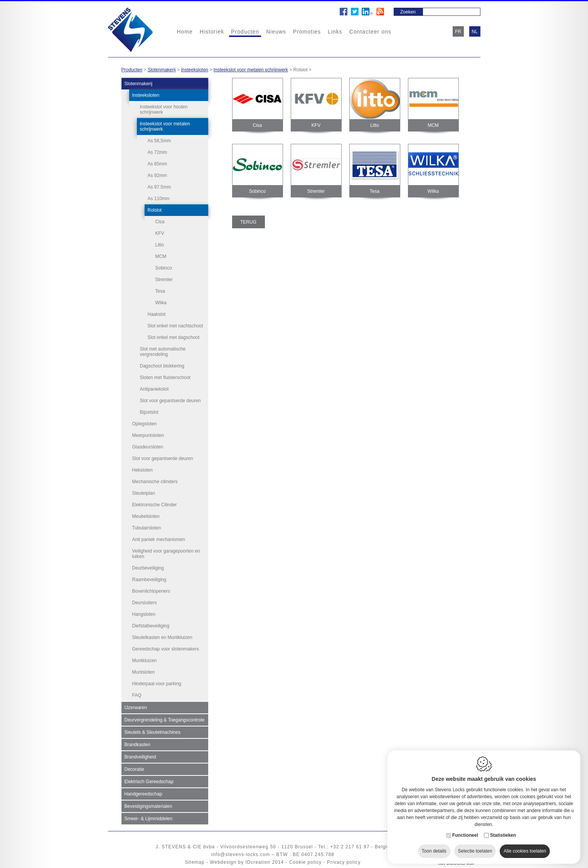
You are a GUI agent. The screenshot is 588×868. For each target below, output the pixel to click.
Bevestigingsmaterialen (148, 806)
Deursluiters (145, 603)
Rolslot (155, 210)
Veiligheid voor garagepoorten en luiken (166, 554)
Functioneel (465, 832)
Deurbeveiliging (148, 568)
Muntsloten (144, 672)
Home (185, 32)
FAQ (137, 695)
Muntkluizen (145, 661)
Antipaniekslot (154, 389)
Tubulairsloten (147, 528)
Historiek (212, 32)
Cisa (160, 222)
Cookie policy (305, 862)
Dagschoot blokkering (162, 366)
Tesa (160, 291)
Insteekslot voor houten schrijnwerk (164, 110)
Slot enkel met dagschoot (174, 337)
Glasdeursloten (148, 447)
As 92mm (158, 175)
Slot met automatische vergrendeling (163, 352)
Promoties (307, 32)
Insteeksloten (195, 70)
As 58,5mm (159, 141)
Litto (160, 245)
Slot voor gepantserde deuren (170, 401)
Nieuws (276, 32)
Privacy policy (344, 862)
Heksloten (142, 470)
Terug (248, 222)
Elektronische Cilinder (155, 505)
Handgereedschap (143, 794)
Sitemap (195, 862)
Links (335, 32)
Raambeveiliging (149, 580)
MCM (161, 256)
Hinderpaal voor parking (157, 684)
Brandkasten (137, 745)
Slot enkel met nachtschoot (175, 326)
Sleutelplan (144, 493)
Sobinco (164, 268)
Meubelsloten (146, 516)
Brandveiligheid (140, 757)
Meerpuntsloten (148, 435)
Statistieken (503, 832)
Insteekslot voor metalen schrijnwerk (251, 70)
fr (458, 32)
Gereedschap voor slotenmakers (166, 649)
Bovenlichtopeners (151, 591)
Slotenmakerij (162, 70)
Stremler (164, 280)
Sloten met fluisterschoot (165, 378)
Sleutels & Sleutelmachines (152, 732)
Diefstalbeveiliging (151, 626)
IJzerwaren (136, 708)
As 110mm (159, 199)
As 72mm (158, 152)
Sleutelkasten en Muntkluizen (162, 637)
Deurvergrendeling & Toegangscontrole (165, 720)
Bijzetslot (149, 412)
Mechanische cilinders (155, 482)
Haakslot (157, 314)
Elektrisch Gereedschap (149, 782)
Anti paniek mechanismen (159, 539)
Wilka (161, 303)
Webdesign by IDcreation (240, 862)
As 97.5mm (159, 187)
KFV (160, 233)
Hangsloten (144, 614)
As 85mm (158, 164)
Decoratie (134, 769)
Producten (245, 32)
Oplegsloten (145, 424)
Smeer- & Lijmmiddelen (149, 819)
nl (474, 32)
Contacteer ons (370, 32)
